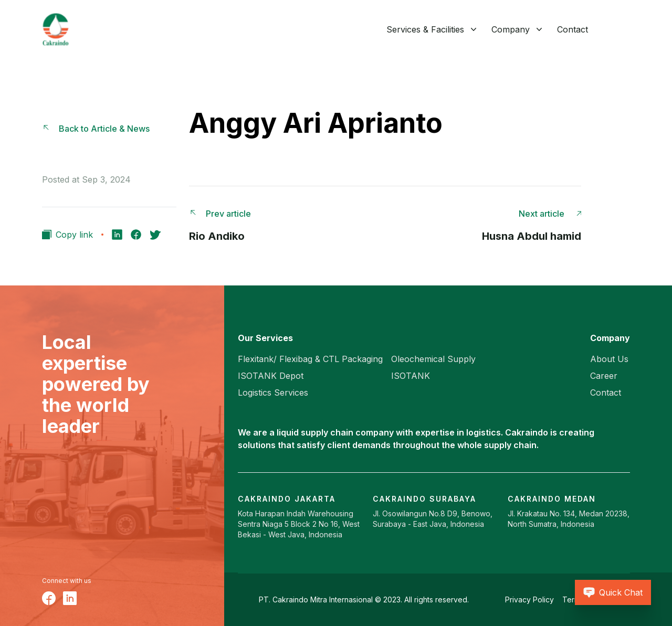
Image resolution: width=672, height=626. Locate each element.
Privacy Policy (529, 600)
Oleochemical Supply (433, 359)
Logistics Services (273, 392)
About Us (609, 359)
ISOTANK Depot (271, 376)
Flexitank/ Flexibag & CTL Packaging (310, 359)
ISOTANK (411, 376)
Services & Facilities (425, 29)
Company (511, 29)
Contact (573, 29)
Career (604, 376)
